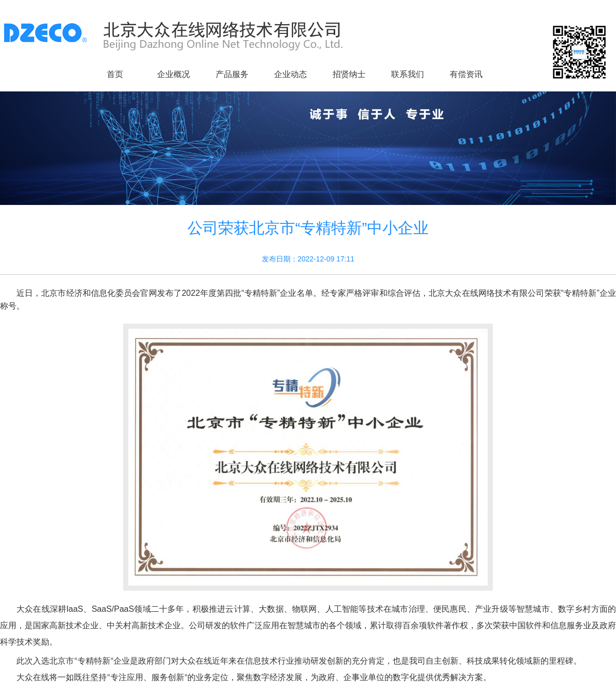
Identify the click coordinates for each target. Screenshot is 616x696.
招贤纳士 (349, 74)
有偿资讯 (466, 74)
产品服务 (232, 74)
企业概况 (174, 74)
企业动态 (291, 74)
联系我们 (408, 74)
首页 (115, 74)
